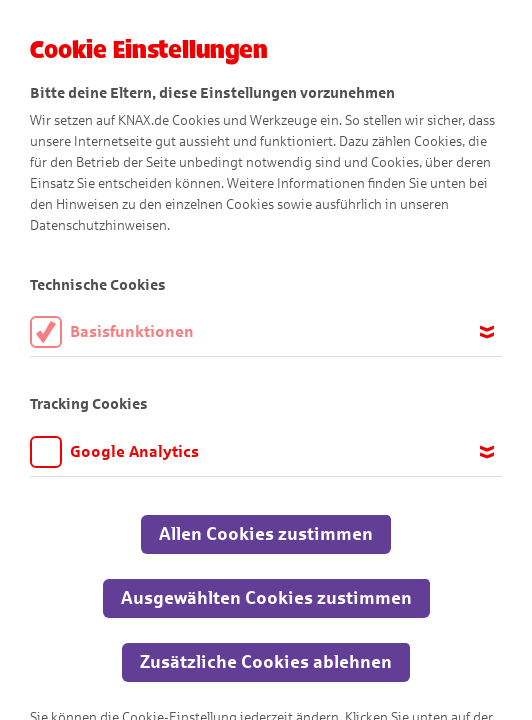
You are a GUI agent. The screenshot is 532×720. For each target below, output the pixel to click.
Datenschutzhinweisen (98, 225)
